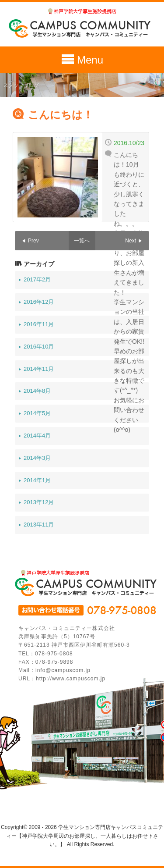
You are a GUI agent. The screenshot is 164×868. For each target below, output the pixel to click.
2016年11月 (39, 324)
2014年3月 (37, 458)
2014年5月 (37, 413)
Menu (82, 61)
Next (131, 241)
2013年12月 (39, 502)
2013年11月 (39, 525)
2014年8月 (37, 391)
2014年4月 (37, 436)
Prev (33, 241)
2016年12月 (39, 302)
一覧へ (82, 241)
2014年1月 (37, 480)
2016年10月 (39, 347)
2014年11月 (39, 369)
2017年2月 (37, 279)
